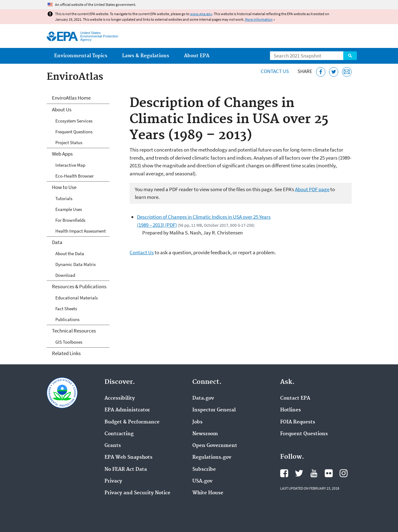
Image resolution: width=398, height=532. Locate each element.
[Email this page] (347, 72)
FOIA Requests (298, 422)
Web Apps (62, 154)
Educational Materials (77, 298)
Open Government (215, 446)
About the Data (70, 253)
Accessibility (120, 398)
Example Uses (69, 209)
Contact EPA (295, 398)
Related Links (66, 353)
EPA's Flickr (329, 473)
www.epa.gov (201, 14)
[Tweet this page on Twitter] (334, 72)
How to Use (64, 187)
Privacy (113, 481)
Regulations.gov (212, 457)
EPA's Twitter (299, 473)
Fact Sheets (66, 309)
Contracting (119, 434)
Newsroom (205, 434)
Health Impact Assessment (81, 231)
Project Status (69, 142)
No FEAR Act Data (126, 470)
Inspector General (214, 410)
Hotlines (291, 410)
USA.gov (202, 481)
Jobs (197, 422)
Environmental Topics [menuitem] (81, 56)
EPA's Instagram (344, 473)
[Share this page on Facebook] (321, 72)
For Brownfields (70, 220)
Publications (67, 319)
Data (57, 242)
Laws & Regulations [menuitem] (146, 56)
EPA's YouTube (314, 473)
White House (208, 493)
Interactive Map (70, 165)
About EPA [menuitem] (197, 56)
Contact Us (275, 71)
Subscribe (204, 470)
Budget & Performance (132, 422)
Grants (113, 446)
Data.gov (203, 398)
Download (65, 275)
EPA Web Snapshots (128, 457)
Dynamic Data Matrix (76, 264)
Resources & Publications (79, 286)
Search (350, 56)
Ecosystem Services (74, 121)
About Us (62, 109)
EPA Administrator (127, 410)
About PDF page (312, 189)
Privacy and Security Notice (137, 493)
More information (259, 19)
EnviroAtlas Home (71, 98)
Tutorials (64, 198)
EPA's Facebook (284, 473)
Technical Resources (74, 331)
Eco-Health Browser (75, 176)
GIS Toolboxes (69, 342)
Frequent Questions (74, 132)
